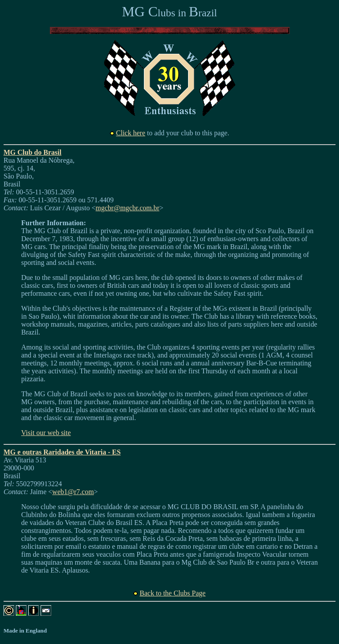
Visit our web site (46, 433)
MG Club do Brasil (32, 152)
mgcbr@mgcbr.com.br (128, 208)
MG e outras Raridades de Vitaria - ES (62, 452)
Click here (131, 133)
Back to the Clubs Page (172, 593)
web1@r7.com (73, 492)
